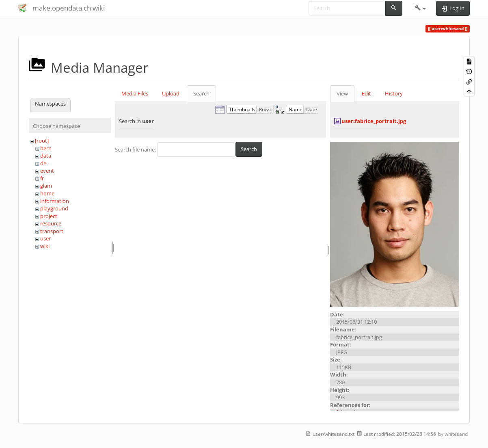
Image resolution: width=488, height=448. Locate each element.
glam (46, 186)
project (49, 216)
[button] (420, 8)
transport (52, 231)
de (43, 163)
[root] (42, 141)
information (55, 201)
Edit (366, 93)
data (46, 156)
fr (42, 178)
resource (51, 223)
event (47, 171)
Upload (171, 93)
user (45, 238)
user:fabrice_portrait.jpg (374, 121)
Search (201, 93)
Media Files (135, 93)
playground (54, 208)
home (47, 193)
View (342, 93)
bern (46, 148)
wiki (45, 246)
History (394, 93)
